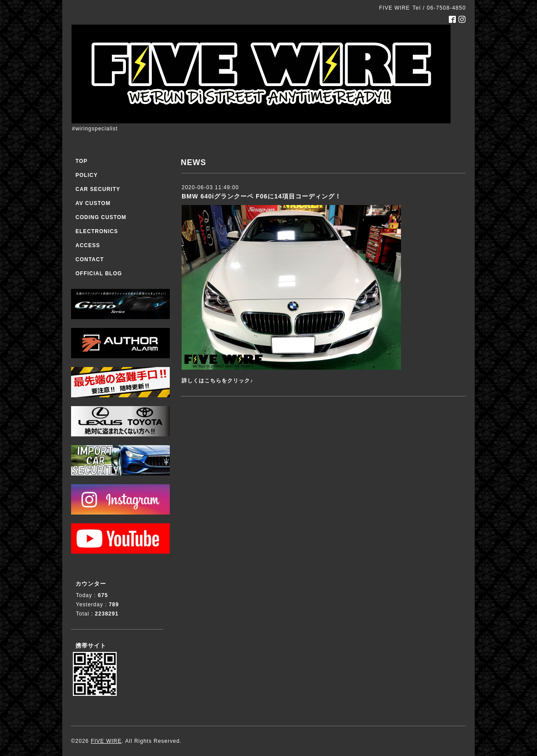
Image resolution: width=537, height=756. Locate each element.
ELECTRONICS (97, 231)
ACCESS (88, 245)
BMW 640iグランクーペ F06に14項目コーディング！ (261, 196)
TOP (81, 161)
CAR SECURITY (98, 189)
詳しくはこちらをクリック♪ (217, 381)
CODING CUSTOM (101, 217)
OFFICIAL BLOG (99, 274)
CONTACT (90, 259)
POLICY (87, 175)
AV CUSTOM (93, 203)
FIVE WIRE (106, 741)
